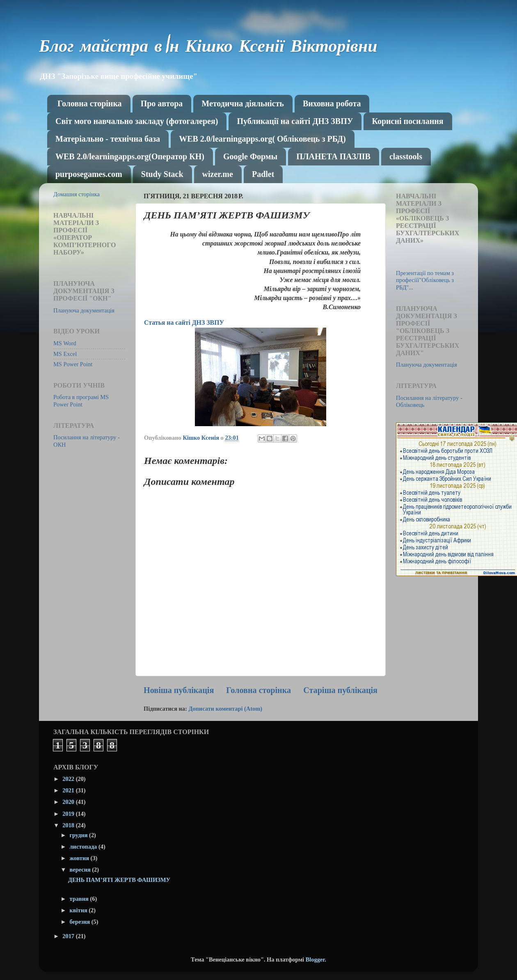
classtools (406, 156)
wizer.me (218, 174)
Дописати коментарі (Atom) (225, 709)
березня (81, 922)
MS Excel (65, 354)
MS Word (65, 343)
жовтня (80, 858)
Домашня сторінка (77, 194)
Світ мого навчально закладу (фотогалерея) (137, 121)
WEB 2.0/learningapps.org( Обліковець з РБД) (262, 139)
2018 (69, 825)
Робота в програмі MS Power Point (81, 400)
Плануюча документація (84, 310)
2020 (69, 802)
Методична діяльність (243, 103)
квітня (79, 910)
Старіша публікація (340, 690)
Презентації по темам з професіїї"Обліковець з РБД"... (425, 280)
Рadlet (263, 174)
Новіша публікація (179, 690)
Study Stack (162, 174)
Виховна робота (332, 103)
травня (80, 899)
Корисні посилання (407, 121)
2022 (69, 779)
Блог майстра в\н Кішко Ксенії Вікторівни (208, 48)
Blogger (315, 959)
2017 (69, 936)
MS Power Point (73, 364)
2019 (69, 814)
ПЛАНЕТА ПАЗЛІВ (333, 156)
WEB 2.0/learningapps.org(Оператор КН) (130, 156)
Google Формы (250, 156)
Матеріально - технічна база (108, 139)
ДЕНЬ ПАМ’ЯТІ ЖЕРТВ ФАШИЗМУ (119, 880)
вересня (81, 870)
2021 (69, 790)
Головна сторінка (90, 103)
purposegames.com (89, 174)
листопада (84, 847)
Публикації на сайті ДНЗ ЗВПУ (295, 121)
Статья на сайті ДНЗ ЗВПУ (184, 322)
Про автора (162, 103)
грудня (80, 835)
